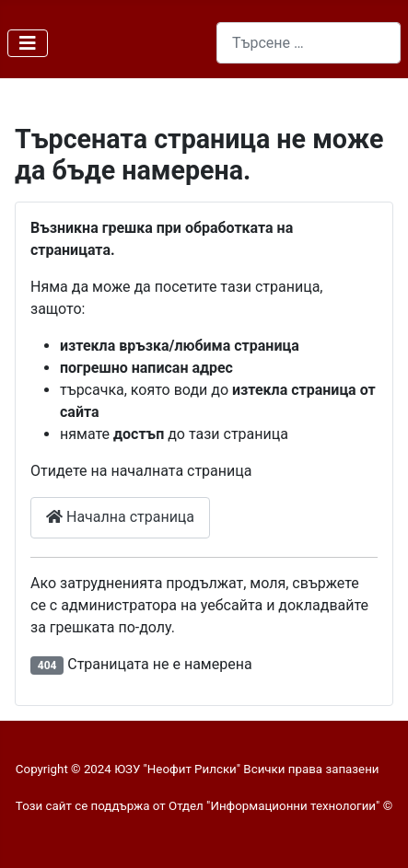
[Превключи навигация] (28, 43)
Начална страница (120, 517)
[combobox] (309, 43)
